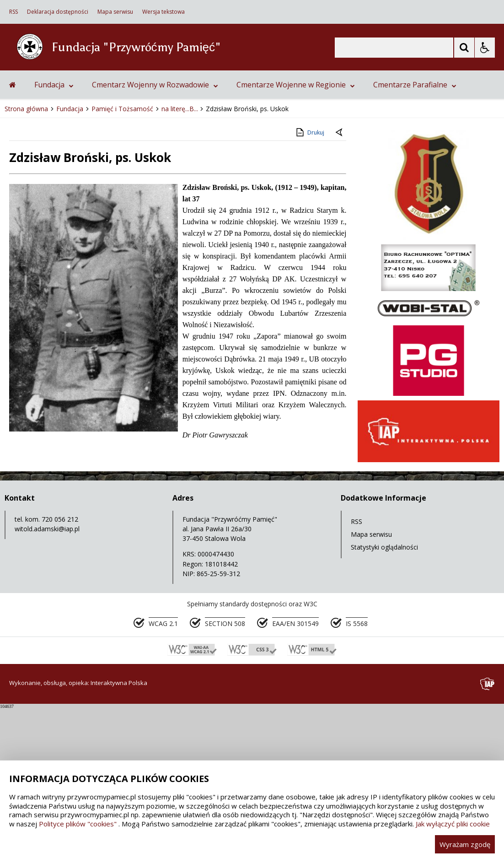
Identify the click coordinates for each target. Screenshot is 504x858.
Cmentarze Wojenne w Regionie (296, 235)
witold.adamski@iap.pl (47, 679)
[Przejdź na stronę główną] (13, 235)
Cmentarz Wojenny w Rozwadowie (155, 235)
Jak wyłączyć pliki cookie (453, 824)
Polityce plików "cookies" (78, 824)
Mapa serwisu (115, 12)
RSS (13, 12)
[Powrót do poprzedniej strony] (340, 283)
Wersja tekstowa (164, 12)
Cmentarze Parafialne (415, 235)
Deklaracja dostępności (58, 12)
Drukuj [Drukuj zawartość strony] (309, 283)
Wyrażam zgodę (465, 844)
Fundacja (54, 235)
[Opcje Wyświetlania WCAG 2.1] (485, 48)
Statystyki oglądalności (384, 698)
